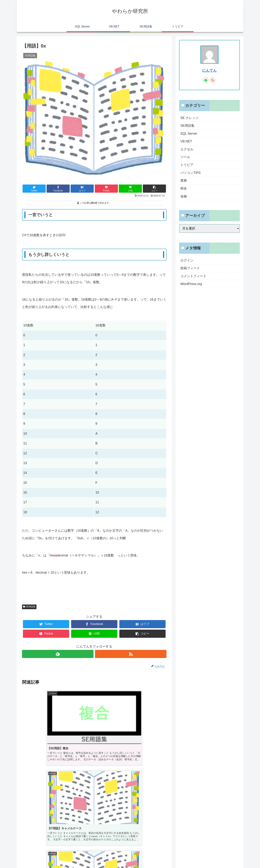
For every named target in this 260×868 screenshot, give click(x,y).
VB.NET (186, 141)
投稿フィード (190, 268)
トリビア (187, 165)
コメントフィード (193, 276)
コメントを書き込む (94, 824)
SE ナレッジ (189, 118)
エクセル (187, 149)
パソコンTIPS (190, 173)
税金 (184, 188)
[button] (154, 189)
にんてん (209, 70)
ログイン (187, 260)
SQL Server (189, 134)
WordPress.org (191, 284)
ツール (185, 157)
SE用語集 (29, 607)
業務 (184, 181)
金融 (184, 196)
